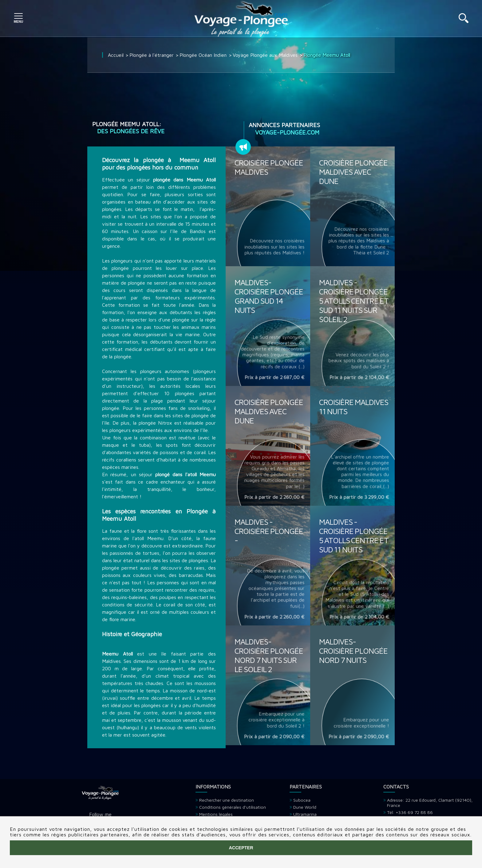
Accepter (241, 848)
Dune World (305, 807)
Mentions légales (216, 814)
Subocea (302, 800)
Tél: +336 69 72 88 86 (410, 812)
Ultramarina (305, 814)
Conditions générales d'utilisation (233, 807)
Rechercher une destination (227, 800)
